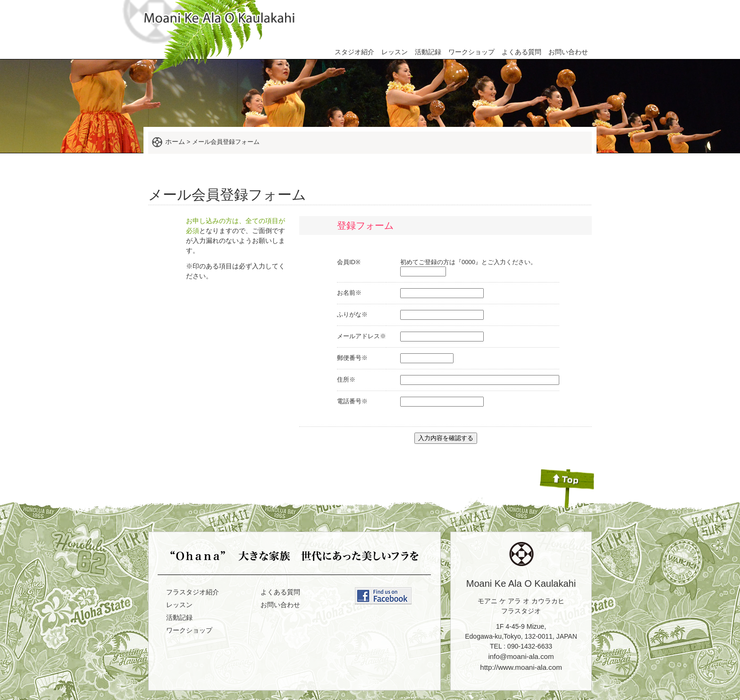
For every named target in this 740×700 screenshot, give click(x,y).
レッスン (395, 52)
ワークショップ (471, 52)
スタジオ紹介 (354, 52)
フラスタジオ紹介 (193, 592)
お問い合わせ (568, 52)
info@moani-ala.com (521, 656)
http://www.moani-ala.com (521, 667)
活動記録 (428, 52)
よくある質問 (521, 52)
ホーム (175, 142)
